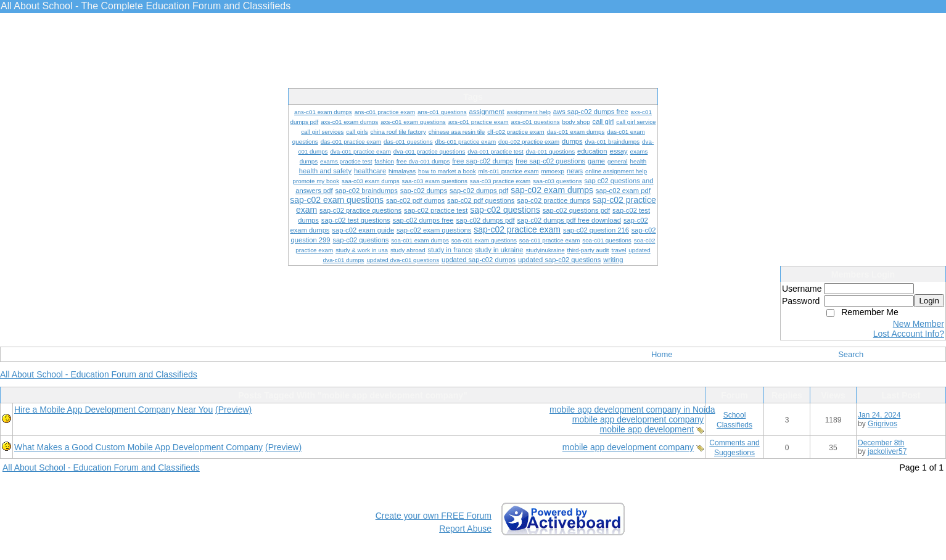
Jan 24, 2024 (879, 415)
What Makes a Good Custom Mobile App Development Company (138, 447)
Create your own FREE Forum (434, 516)
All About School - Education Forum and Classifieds (99, 374)
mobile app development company (638, 419)
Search (851, 354)
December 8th (881, 443)
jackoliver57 (887, 451)
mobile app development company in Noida (632, 410)
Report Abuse (465, 529)
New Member (919, 324)
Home (662, 354)
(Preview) (233, 410)
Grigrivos (882, 424)
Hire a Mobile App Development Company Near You (113, 410)
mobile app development (647, 429)
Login (929, 301)
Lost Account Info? (909, 334)
